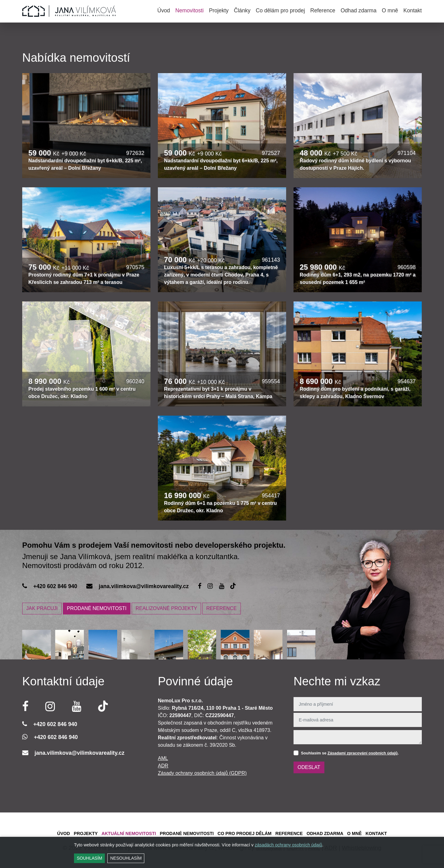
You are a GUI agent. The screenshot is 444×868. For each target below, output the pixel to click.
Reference (323, 10)
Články (242, 10)
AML (163, 758)
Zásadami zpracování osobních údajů (363, 753)
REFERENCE (222, 609)
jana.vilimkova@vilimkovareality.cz (144, 586)
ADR (163, 766)
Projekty (219, 10)
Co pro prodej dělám (244, 833)
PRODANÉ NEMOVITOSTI (97, 609)
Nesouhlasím (126, 858)
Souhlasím (89, 858)
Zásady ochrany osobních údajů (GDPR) (202, 773)
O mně (390, 10)
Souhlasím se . (350, 753)
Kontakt (413, 10)
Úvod (164, 10)
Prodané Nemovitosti (187, 833)
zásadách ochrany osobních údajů (288, 845)
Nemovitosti (190, 10)
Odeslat (309, 767)
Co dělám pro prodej (280, 10)
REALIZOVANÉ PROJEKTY (166, 609)
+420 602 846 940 (55, 586)
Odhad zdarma (359, 10)
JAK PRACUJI (42, 609)
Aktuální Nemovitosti (129, 833)
